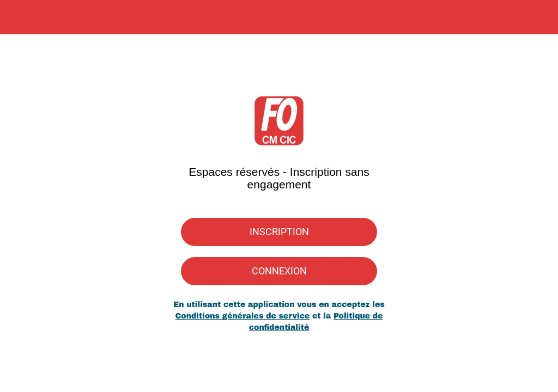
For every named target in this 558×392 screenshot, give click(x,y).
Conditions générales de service (242, 316)
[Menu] (17, 17)
